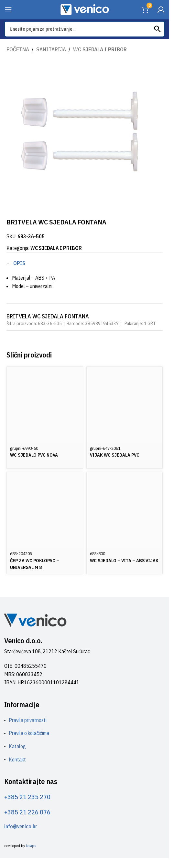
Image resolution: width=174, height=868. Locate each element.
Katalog (17, 746)
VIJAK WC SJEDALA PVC (115, 455)
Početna (18, 49)
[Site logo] (85, 9)
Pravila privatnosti (28, 720)
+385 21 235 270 (27, 797)
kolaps (31, 846)
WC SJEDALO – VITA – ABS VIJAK (124, 560)
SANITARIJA (51, 49)
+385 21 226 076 (27, 812)
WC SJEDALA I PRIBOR (100, 49)
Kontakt (17, 759)
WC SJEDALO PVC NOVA (34, 455)
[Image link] (35, 620)
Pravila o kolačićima (29, 733)
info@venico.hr (21, 826)
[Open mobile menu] (8, 10)
